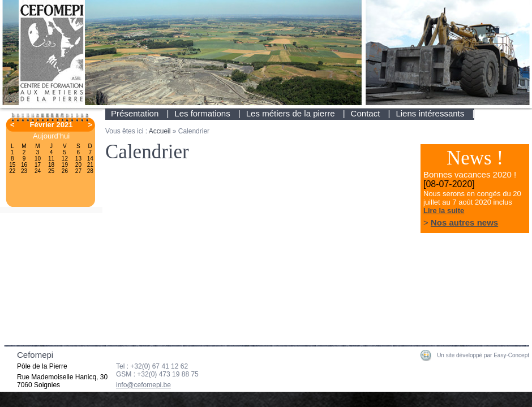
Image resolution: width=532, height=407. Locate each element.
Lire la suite (444, 211)
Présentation (135, 113)
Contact (366, 113)
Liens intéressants (430, 113)
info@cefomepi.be (143, 385)
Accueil (160, 131)
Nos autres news (464, 222)
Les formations (202, 113)
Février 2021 (52, 125)
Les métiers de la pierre (291, 113)
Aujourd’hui (51, 136)
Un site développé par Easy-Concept (483, 355)
